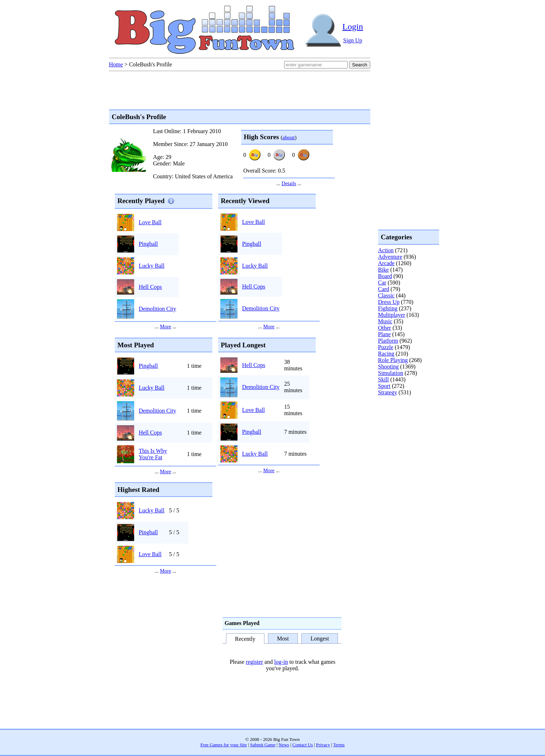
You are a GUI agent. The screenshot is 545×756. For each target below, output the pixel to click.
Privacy (323, 745)
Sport (384, 386)
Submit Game (263, 745)
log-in (281, 662)
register (254, 662)
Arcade (386, 263)
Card (384, 289)
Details (289, 183)
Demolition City (158, 309)
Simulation (391, 373)
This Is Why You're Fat (153, 454)
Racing (386, 354)
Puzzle (386, 347)
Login (353, 27)
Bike (384, 270)
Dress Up (389, 302)
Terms (339, 745)
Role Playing (393, 360)
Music (385, 321)
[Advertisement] (407, 425)
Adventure (390, 257)
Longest (320, 638)
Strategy (388, 392)
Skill (384, 379)
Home (116, 64)
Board (385, 276)
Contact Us (303, 745)
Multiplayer (392, 315)
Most (283, 638)
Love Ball (150, 222)
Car (382, 283)
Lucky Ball (152, 266)
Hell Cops (150, 287)
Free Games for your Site (224, 745)
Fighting (388, 308)
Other (385, 328)
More (166, 327)
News (284, 745)
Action (386, 250)
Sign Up (353, 40)
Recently (245, 639)
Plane (385, 334)
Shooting (389, 367)
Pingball (148, 244)
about (288, 137)
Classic (386, 295)
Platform (388, 341)
